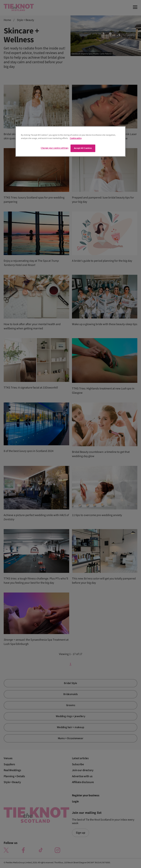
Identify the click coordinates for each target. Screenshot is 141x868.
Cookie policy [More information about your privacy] (76, 138)
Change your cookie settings (55, 148)
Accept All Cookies (83, 148)
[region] (70, 142)
